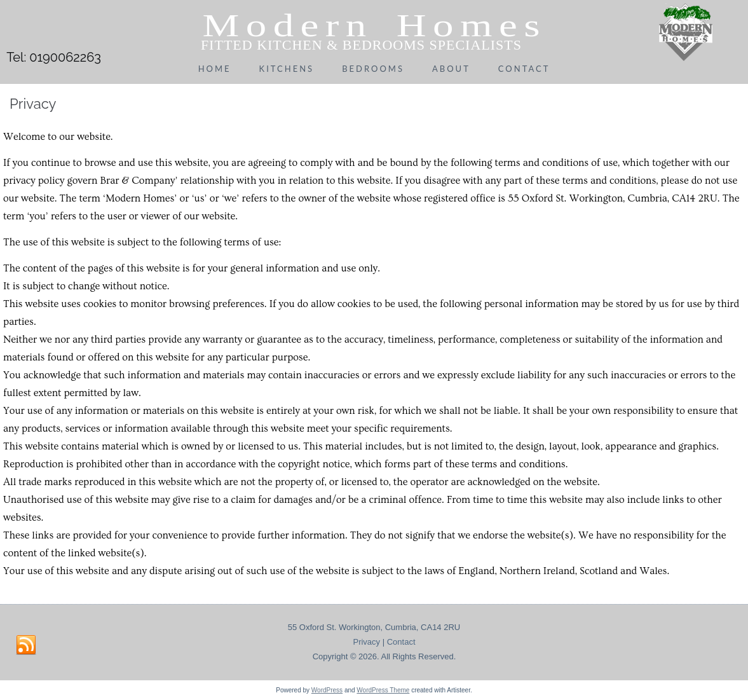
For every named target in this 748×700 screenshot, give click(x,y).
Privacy (366, 642)
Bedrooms (373, 69)
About (451, 69)
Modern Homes (374, 25)
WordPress (327, 690)
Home (215, 69)
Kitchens (287, 69)
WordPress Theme (383, 690)
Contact (524, 69)
